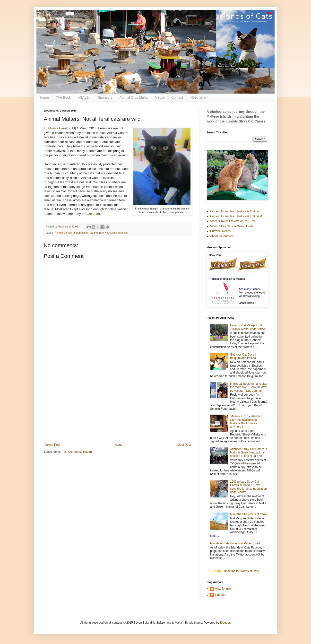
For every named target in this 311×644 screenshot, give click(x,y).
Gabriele (220, 595)
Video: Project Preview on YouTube (233, 221)
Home (44, 97)
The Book (63, 97)
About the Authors (222, 236)
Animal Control (63, 233)
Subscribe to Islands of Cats (240, 571)
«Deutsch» (198, 97)
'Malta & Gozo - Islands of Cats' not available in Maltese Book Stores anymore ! (247, 422)
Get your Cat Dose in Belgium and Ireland (244, 356)
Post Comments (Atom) (77, 452)
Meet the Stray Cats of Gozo (248, 514)
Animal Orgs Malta (134, 97)
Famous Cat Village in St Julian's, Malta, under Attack (248, 327)
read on (94, 214)
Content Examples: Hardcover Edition (234, 211)
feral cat (123, 233)
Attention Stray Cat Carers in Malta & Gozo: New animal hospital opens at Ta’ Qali (249, 453)
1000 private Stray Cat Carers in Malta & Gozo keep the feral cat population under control (248, 487)
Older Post (184, 445)
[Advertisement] (118, 403)
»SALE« (84, 97)
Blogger (225, 623)
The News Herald (56, 128)
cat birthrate (97, 233)
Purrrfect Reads (220, 231)
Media (159, 97)
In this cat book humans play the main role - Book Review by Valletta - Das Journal (249, 387)
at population (81, 233)
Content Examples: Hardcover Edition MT (237, 216)
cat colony (111, 233)
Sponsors (105, 97)
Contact (177, 97)
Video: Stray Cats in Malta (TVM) (231, 226)
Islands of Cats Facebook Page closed (235, 543)
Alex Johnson (224, 589)
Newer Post (52, 445)
